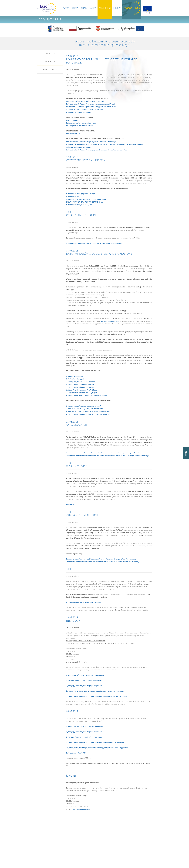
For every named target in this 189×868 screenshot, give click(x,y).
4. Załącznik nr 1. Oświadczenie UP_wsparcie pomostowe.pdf (88, 414)
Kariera (93, 8)
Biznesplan (70, 505)
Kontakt (117, 8)
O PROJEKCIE (50, 54)
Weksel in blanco (72, 120)
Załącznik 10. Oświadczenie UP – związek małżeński (85, 110)
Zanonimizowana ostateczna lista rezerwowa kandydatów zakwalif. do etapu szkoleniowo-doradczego (103, 562)
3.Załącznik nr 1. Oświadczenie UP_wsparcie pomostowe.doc (88, 412)
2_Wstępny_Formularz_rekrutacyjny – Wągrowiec (84, 680)
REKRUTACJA (50, 62)
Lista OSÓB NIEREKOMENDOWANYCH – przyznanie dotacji (87, 199)
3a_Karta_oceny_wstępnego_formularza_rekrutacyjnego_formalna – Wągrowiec (95, 691)
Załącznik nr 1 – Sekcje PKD (76, 753)
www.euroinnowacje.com (110, 321)
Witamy (66, 8)
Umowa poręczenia (73, 134)
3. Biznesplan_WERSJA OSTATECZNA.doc (80, 382)
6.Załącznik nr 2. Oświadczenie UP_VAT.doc (81, 390)
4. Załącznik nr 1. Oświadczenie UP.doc (80, 385)
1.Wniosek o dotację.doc (75, 376)
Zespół (84, 8)
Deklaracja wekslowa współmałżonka (80, 126)
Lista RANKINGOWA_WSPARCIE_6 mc (79, 205)
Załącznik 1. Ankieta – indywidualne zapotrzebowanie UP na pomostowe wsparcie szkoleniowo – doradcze (104, 144)
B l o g (137, 8)
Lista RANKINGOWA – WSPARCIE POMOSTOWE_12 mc (85, 202)
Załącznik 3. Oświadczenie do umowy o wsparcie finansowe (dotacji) (91, 104)
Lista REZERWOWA (73, 197)
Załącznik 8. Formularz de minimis (79, 112)
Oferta (75, 8)
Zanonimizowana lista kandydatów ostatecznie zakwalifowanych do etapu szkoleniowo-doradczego (102, 559)
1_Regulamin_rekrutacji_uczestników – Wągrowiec (85, 727)
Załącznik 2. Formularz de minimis (79, 147)
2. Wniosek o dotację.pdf (75, 379)
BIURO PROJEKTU (50, 70)
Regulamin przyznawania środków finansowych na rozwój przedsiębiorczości (94, 243)
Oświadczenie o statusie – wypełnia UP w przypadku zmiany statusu (91, 107)
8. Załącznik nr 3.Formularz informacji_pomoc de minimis (87, 396)
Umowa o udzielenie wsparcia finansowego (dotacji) (85, 101)
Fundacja (128, 8)
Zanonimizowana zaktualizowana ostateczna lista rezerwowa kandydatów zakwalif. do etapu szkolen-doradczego (108, 456)
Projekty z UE (105, 8)
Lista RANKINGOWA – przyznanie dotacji (80, 194)
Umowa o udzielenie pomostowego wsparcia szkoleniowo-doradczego (91, 142)
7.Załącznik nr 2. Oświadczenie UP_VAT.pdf (81, 393)
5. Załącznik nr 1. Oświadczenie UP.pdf (80, 387)
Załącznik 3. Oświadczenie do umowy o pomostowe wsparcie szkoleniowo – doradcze (96, 150)
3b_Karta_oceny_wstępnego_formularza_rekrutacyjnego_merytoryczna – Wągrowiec (97, 696)
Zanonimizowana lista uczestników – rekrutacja (83, 602)
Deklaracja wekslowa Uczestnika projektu (81, 123)
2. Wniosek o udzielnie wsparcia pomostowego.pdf (84, 409)
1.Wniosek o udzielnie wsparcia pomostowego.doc (84, 406)
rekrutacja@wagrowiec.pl (81, 809)
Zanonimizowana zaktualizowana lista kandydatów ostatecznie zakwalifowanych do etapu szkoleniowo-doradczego (108, 453)
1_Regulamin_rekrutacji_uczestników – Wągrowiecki (85, 675)
